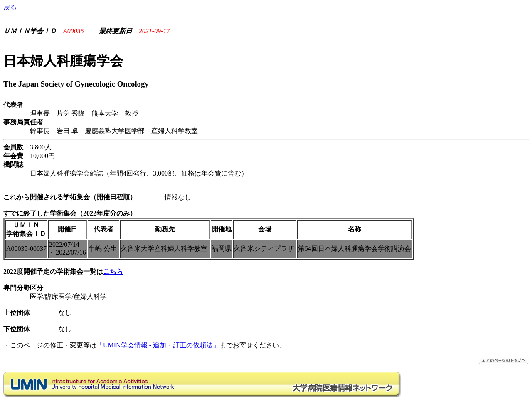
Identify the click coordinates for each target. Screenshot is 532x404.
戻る (10, 7)
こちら (113, 271)
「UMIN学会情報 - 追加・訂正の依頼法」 (158, 345)
